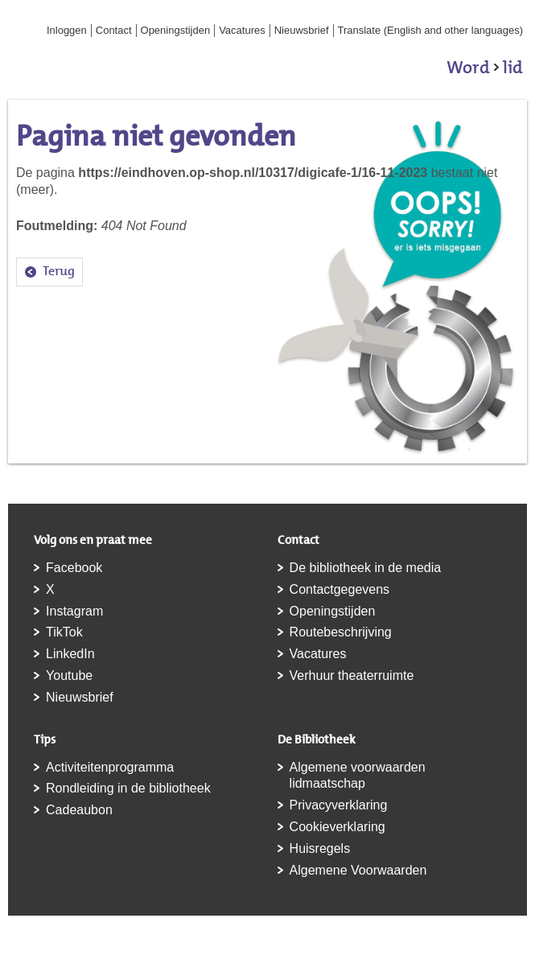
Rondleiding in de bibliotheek (128, 788)
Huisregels (320, 848)
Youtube (69, 675)
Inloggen (67, 30)
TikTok (64, 632)
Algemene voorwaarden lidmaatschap (358, 776)
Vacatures (242, 30)
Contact (114, 30)
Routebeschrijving (341, 632)
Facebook (74, 568)
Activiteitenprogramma (110, 767)
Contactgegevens (340, 589)
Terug (59, 271)
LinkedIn (70, 654)
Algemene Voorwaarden (358, 870)
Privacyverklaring (339, 805)
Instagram (74, 611)
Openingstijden (176, 30)
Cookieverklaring (337, 827)
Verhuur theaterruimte (352, 675)
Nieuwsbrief (302, 30)
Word (485, 70)
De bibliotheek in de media (366, 568)
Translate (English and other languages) (431, 30)
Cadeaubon (79, 810)
